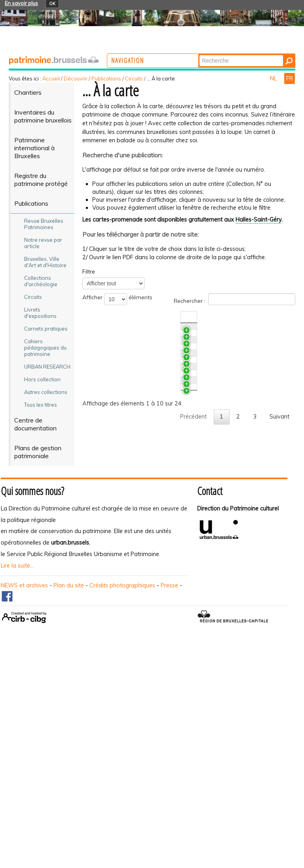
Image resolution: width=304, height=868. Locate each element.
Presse (169, 794)
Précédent (193, 670)
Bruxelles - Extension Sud (149, 394)
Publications (106, 78)
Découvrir (76, 78)
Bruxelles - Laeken (140, 426)
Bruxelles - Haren (138, 362)
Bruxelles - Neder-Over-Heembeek (161, 330)
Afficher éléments (117, 299)
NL (274, 78)
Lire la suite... (17, 774)
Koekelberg (131, 587)
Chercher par (230, 54)
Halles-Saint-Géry (258, 220)
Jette (122, 523)
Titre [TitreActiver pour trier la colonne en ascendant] (122, 317)
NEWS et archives (24, 794)
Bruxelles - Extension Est (148, 491)
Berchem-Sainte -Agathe (149, 619)
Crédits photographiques (122, 794)
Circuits (134, 78)
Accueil (51, 78)
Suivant (279, 670)
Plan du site (69, 794)
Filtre (89, 271)
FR (290, 78)
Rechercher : (235, 299)
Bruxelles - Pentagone (145, 459)
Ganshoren (130, 555)
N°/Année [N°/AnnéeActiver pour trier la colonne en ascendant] (266, 317)
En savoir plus (21, 3)
